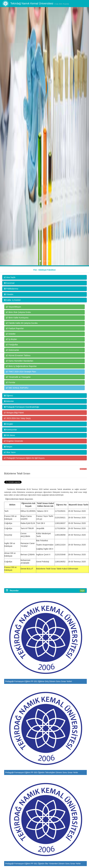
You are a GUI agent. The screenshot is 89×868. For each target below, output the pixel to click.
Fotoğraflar (12, 345)
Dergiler (8, 424)
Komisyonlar (10, 430)
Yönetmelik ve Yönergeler (18, 377)
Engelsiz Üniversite (13, 441)
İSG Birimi (9, 435)
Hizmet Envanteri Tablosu (18, 355)
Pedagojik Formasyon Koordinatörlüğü (22, 407)
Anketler (11, 334)
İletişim (8, 447)
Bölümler (9, 401)
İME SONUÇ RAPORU (17, 388)
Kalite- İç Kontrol (12, 300)
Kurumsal (9, 283)
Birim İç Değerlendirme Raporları (21, 366)
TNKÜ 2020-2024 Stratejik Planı (21, 372)
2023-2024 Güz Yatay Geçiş (17, 418)
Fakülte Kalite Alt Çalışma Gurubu (22, 323)
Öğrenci (8, 396)
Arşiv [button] (82, 591)
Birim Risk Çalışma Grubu (18, 312)
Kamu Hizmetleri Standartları (20, 361)
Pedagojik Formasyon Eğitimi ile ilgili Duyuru (24, 458)
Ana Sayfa (10, 277)
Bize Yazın (10, 452)
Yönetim (9, 294)
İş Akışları (12, 339)
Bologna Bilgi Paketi (14, 413)
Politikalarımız (11, 289)
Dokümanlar (13, 350)
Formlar (11, 382)
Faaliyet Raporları (15, 328)
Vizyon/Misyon (14, 307)
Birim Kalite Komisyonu (17, 318)
